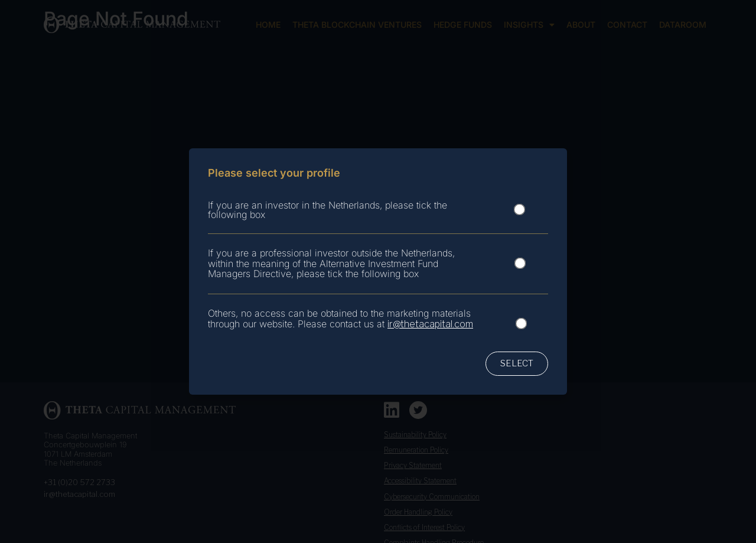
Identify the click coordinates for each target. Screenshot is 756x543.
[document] (378, 271)
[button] (517, 364)
